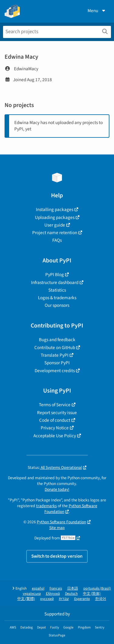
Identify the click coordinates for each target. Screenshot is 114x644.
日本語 (73, 589)
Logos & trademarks (57, 298)
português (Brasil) (97, 589)
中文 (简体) (92, 594)
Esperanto (82, 599)
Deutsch (71, 594)
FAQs (57, 240)
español (38, 589)
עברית (64, 599)
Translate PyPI (55, 355)
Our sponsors (57, 305)
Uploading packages (55, 217)
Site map (57, 528)
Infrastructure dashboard (55, 282)
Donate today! (57, 489)
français (56, 589)
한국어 (101, 599)
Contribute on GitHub (55, 348)
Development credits (55, 371)
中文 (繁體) (26, 599)
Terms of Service (55, 405)
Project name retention (55, 233)
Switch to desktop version (57, 556)
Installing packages (55, 209)
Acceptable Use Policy (55, 436)
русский (47, 599)
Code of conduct (55, 420)
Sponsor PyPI (57, 363)
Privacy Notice (55, 428)
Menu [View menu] (97, 11)
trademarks (47, 506)
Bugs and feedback (57, 340)
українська (32, 594)
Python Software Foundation (71, 509)
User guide (55, 225)
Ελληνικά (53, 594)
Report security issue (57, 413)
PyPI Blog (55, 275)
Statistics (57, 290)
